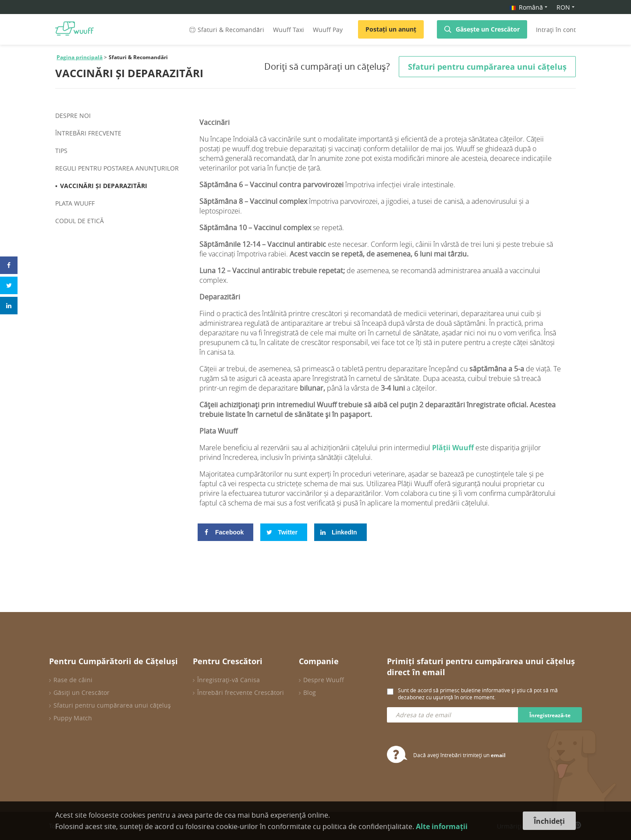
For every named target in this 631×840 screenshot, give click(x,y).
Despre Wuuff (324, 680)
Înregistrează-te (550, 715)
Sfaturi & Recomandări (226, 30)
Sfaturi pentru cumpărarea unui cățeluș (112, 705)
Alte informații (442, 826)
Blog (310, 692)
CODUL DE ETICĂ (80, 221)
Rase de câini (73, 680)
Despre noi (73, 116)
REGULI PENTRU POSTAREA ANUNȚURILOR (117, 168)
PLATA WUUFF (75, 203)
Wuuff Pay (328, 30)
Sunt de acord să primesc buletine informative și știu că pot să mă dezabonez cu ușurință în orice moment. (478, 694)
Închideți (549, 821)
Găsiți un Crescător (82, 692)
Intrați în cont (556, 30)
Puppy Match (73, 718)
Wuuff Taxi (289, 30)
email (498, 755)
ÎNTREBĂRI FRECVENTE (88, 133)
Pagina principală (80, 57)
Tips (61, 151)
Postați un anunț (391, 29)
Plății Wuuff (453, 448)
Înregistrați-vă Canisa (229, 680)
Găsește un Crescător (488, 29)
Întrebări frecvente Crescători (241, 692)
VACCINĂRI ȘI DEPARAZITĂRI (104, 186)
